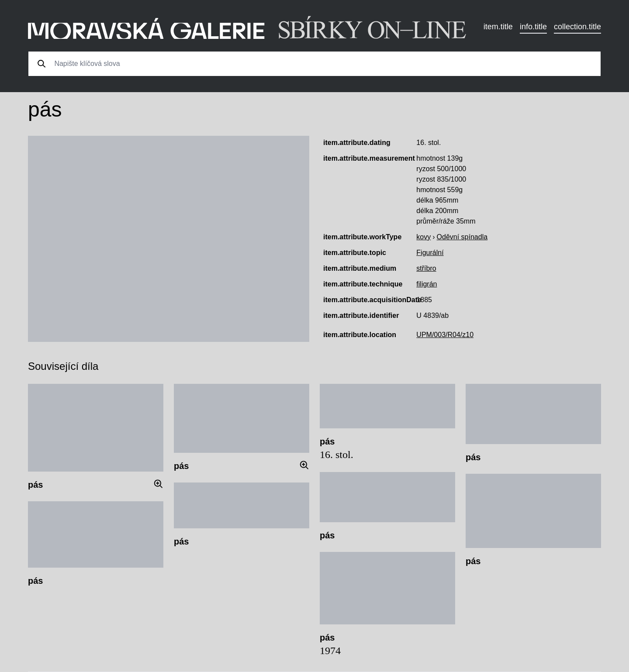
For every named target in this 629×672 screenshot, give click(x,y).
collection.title (577, 27)
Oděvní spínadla (462, 237)
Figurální (430, 253)
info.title (533, 27)
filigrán (427, 284)
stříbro (426, 268)
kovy (423, 237)
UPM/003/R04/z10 (445, 335)
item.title (498, 27)
